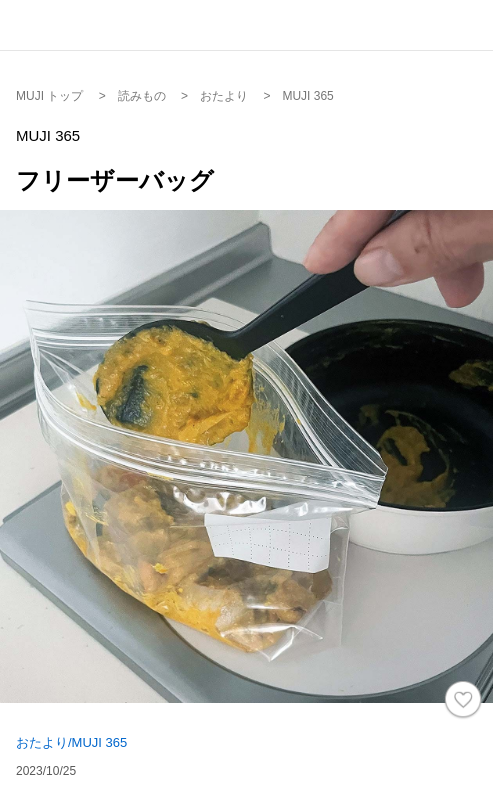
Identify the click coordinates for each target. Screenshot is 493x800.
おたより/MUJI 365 (71, 742)
